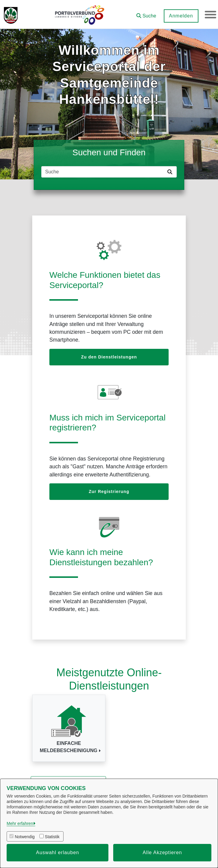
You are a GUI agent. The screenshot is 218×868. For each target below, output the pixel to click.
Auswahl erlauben (58, 852)
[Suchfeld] (103, 172)
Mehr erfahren (20, 823)
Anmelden (180, 16)
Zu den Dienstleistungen (109, 357)
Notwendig (25, 837)
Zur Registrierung (109, 491)
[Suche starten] (171, 172)
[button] (146, 14)
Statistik (52, 837)
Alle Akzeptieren (162, 852)
